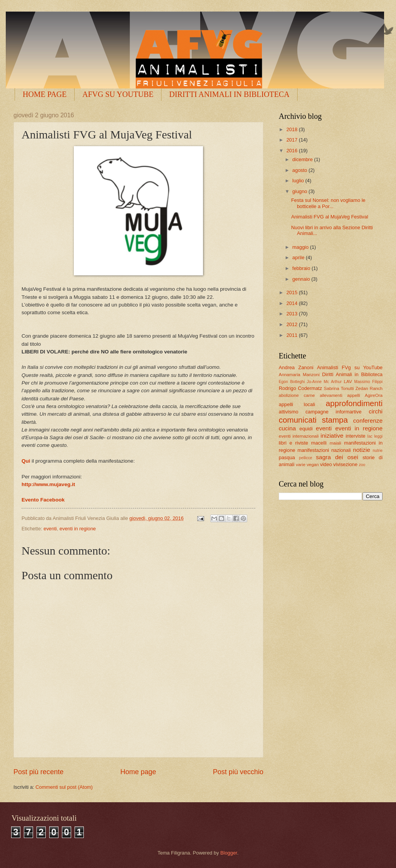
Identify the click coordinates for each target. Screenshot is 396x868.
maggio (301, 247)
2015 (293, 292)
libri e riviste (293, 443)
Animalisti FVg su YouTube (350, 367)
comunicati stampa (313, 420)
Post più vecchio (238, 772)
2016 (293, 151)
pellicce (306, 458)
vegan (313, 465)
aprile (299, 257)
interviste (356, 436)
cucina (287, 428)
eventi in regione (78, 529)
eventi (50, 529)
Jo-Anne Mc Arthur (324, 382)
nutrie (378, 451)
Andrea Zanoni (296, 367)
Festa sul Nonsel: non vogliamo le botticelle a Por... (328, 203)
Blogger (229, 853)
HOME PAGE (45, 94)
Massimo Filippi (368, 382)
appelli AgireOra (365, 395)
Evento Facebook (44, 500)
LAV (348, 382)
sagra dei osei (337, 457)
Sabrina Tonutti (339, 388)
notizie (362, 450)
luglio (299, 181)
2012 (293, 324)
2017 (293, 140)
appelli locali (297, 404)
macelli (319, 443)
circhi (376, 411)
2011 (293, 335)
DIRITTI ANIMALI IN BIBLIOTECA (229, 94)
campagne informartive (333, 412)
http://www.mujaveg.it (48, 484)
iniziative (332, 436)
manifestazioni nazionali (324, 450)
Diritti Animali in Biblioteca (352, 374)
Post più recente (38, 772)
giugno (300, 191)
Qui (26, 461)
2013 (293, 314)
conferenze (368, 421)
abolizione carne (297, 395)
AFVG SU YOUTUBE (118, 94)
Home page (138, 772)
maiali (335, 443)
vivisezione (345, 464)
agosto (300, 170)
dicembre (303, 159)
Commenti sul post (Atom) (64, 787)
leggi (378, 436)
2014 (293, 303)
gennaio (302, 279)
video (326, 464)
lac (370, 436)
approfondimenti (354, 403)
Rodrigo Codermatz (300, 388)
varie (300, 465)
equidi (306, 429)
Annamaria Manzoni (299, 375)
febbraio (302, 268)
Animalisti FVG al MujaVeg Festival (329, 217)
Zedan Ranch (369, 388)
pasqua (287, 457)
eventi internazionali (299, 436)
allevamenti (331, 395)
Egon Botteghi (292, 382)
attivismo (289, 412)
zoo (362, 465)
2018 (293, 129)
